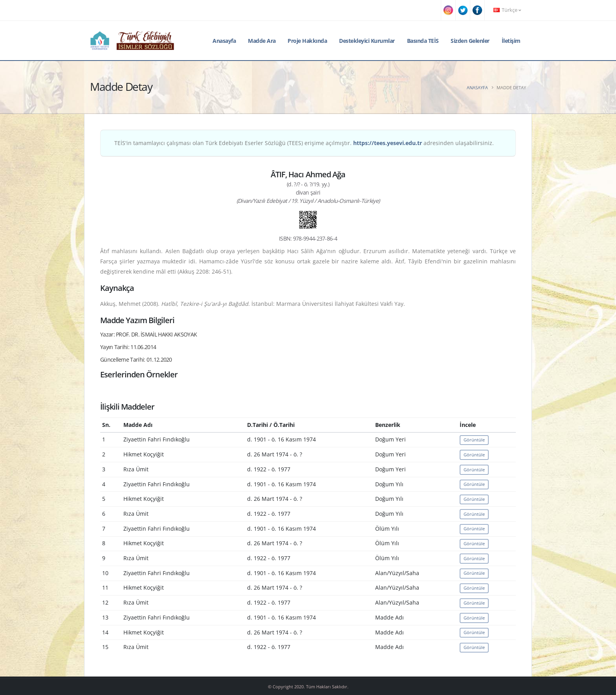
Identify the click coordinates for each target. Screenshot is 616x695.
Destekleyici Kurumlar (367, 41)
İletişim (511, 41)
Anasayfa (224, 41)
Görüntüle (474, 440)
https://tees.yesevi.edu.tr (388, 143)
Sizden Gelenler (470, 41)
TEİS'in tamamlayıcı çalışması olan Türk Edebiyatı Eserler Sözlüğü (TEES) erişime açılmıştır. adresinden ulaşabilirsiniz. (304, 143)
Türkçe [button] (507, 10)
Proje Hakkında (307, 41)
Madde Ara (262, 41)
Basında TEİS (423, 41)
